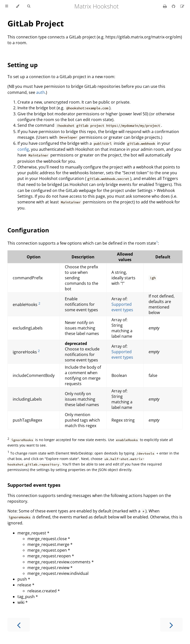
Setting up (23, 65)
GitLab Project (36, 23)
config (23, 149)
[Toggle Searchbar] (29, 6)
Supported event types (122, 307)
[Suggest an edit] (182, 6)
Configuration (28, 230)
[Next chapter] (171, 625)
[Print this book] (165, 6)
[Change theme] (18, 6)
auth (41, 92)
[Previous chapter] (19, 625)
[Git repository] (174, 6)
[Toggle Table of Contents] (7, 6)
